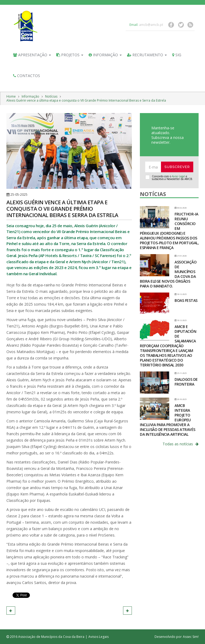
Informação (105, 55)
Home (11, 96)
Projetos (70, 55)
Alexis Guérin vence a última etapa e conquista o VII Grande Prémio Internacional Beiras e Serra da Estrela (86, 100)
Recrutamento (147, 55)
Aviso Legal (178, 176)
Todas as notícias (181, 444)
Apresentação (32, 55)
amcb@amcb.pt (151, 25)
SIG (177, 55)
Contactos (27, 76)
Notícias (51, 96)
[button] (11, 611)
